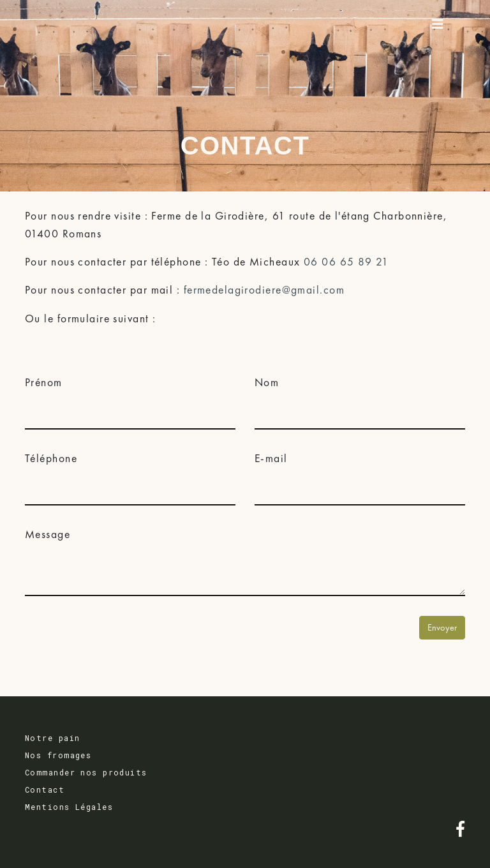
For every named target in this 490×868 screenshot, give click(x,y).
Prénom (44, 382)
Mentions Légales (69, 807)
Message (48, 534)
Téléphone (51, 458)
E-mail (271, 458)
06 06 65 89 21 (346, 262)
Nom (267, 382)
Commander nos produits (86, 772)
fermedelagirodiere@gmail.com (264, 290)
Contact (45, 789)
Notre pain (52, 738)
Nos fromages (58, 755)
